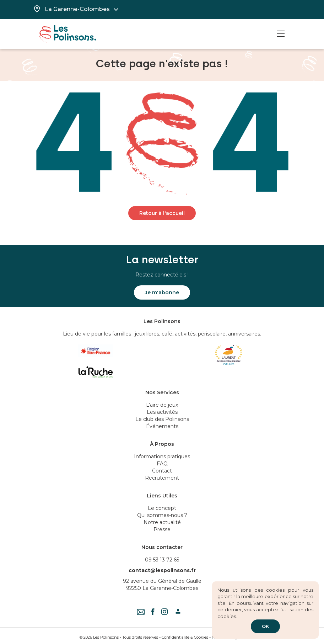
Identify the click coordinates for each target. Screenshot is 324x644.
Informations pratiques (162, 456)
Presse (162, 529)
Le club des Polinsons (162, 419)
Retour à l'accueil (162, 213)
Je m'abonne (162, 292)
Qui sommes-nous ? (162, 515)
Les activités (162, 412)
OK (265, 626)
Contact (162, 471)
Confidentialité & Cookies (185, 637)
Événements (162, 426)
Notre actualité (162, 522)
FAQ (162, 464)
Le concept (162, 508)
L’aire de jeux (162, 405)
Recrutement (162, 478)
